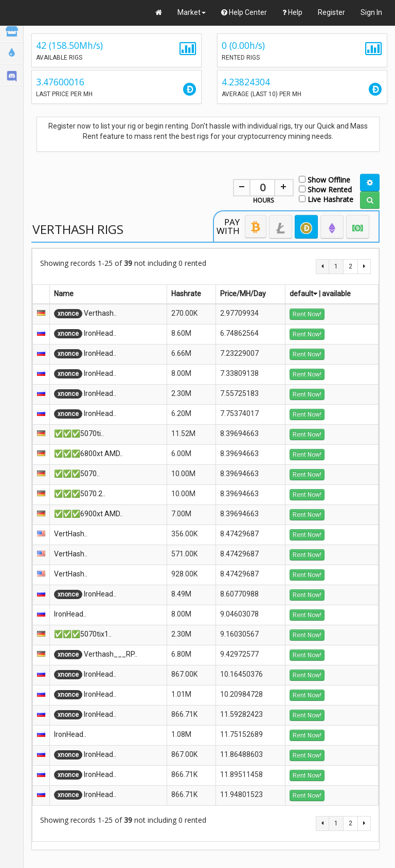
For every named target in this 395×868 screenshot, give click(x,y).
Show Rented (325, 189)
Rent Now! (307, 314)
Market (192, 12)
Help (292, 12)
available (336, 294)
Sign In (371, 12)
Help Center (244, 12)
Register (331, 12)
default (303, 294)
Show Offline (325, 179)
